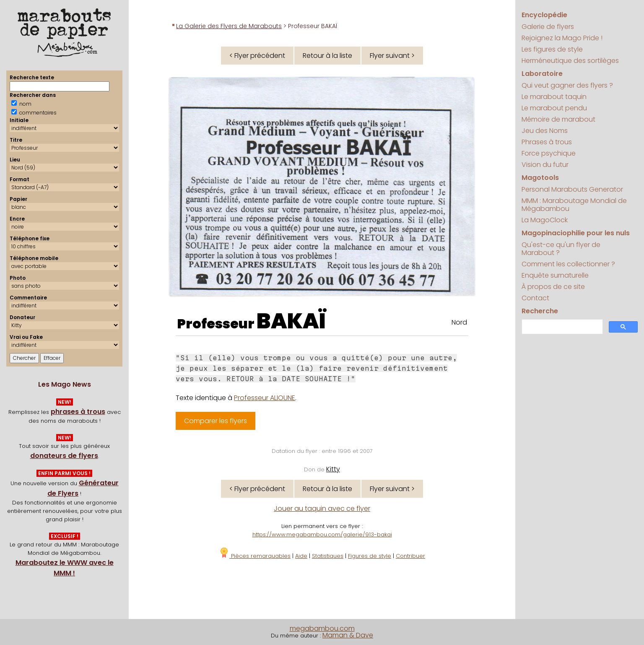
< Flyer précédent (257, 56)
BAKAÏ (291, 321)
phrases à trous (78, 412)
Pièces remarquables (255, 556)
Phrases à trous (547, 142)
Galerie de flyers (548, 27)
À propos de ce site (553, 287)
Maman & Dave (348, 635)
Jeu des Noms (545, 131)
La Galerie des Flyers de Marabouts (229, 26)
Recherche (540, 311)
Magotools (540, 178)
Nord (459, 322)
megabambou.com (322, 628)
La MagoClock (545, 220)
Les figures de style (552, 49)
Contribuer (410, 556)
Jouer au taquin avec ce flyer (322, 508)
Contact (535, 298)
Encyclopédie (544, 15)
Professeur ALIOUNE (265, 398)
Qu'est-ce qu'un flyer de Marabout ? (561, 249)
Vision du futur (545, 165)
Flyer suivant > (392, 56)
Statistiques (328, 556)
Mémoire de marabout (558, 119)
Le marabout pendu (554, 108)
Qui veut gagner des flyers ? (567, 85)
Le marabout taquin (554, 97)
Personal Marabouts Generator (572, 189)
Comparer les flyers (216, 421)
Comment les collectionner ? (568, 264)
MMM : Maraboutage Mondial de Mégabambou (574, 205)
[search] (561, 327)
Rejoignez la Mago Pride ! (562, 38)
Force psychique (549, 153)
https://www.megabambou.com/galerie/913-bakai (322, 534)
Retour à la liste (327, 56)
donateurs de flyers (64, 456)
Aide (301, 556)
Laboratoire (542, 74)
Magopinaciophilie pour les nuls (576, 233)
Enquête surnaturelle (555, 275)
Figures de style (370, 556)
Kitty (333, 469)
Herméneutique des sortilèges (570, 61)
